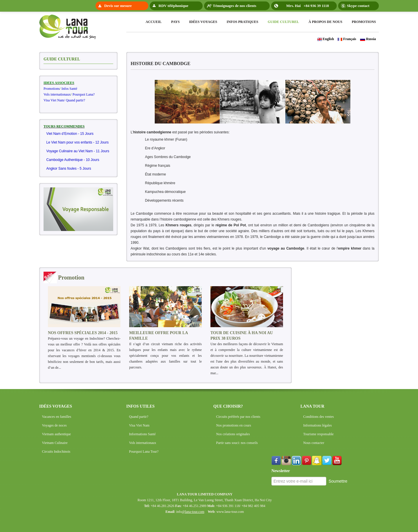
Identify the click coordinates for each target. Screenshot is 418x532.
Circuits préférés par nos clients (238, 417)
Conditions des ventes (319, 417)
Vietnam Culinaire (55, 443)
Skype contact (358, 6)
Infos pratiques (243, 22)
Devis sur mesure (118, 6)
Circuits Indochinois (56, 452)
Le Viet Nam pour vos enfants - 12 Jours (78, 142)
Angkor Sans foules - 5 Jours (69, 169)
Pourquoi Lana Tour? (144, 452)
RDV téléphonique (173, 6)
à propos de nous (325, 22)
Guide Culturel (283, 22)
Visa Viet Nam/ (54, 100)
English (326, 39)
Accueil (154, 22)
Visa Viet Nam (139, 425)
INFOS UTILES (140, 406)
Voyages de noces (54, 425)
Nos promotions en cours (234, 425)
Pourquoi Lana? (84, 94)
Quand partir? (75, 100)
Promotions (364, 22)
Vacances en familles (57, 417)
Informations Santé (143, 434)
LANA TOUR (312, 406)
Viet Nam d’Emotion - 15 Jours (70, 134)
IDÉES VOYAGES (56, 406)
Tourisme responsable (319, 434)
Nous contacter (314, 443)
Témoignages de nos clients (235, 6)
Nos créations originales (233, 434)
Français (347, 39)
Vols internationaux (57, 94)
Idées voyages (203, 22)
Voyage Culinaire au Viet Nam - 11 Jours (78, 151)
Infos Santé (69, 89)
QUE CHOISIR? (228, 406)
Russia (368, 39)
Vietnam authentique (57, 434)
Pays (175, 22)
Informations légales (318, 425)
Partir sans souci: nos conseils (237, 443)
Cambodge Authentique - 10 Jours (73, 160)
